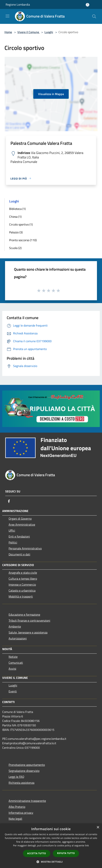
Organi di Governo (20, 519)
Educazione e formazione (24, 615)
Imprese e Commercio (22, 585)
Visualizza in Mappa (51, 94)
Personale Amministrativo (25, 548)
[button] (51, 862)
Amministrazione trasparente (27, 801)
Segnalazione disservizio (24, 771)
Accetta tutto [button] (37, 853)
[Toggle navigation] (7, 16)
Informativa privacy (21, 813)
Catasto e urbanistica (22, 590)
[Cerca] (94, 16)
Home (8, 32)
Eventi (13, 691)
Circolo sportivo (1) (21, 224)
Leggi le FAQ (16, 777)
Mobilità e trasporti (21, 596)
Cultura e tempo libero (23, 579)
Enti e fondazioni (19, 536)
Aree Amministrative (22, 524)
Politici (13, 542)
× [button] (98, 827)
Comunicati (16, 663)
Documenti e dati (19, 554)
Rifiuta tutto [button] (66, 853)
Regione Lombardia (18, 4)
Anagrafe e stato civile (23, 573)
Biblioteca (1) (17, 209)
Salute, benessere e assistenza (28, 632)
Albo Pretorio (17, 807)
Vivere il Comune (29, 32)
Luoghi (49, 32)
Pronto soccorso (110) (23, 240)
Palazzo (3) (16, 232)
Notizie (13, 657)
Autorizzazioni (18, 638)
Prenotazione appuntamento (27, 765)
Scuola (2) (15, 248)
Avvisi (12, 669)
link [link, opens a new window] (87, 846)
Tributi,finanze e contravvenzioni (29, 620)
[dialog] (51, 846)
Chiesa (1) (15, 217)
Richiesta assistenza (21, 783)
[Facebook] (9, 501)
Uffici (12, 530)
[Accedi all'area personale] (88, 5)
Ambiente (15, 626)
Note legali (15, 819)
